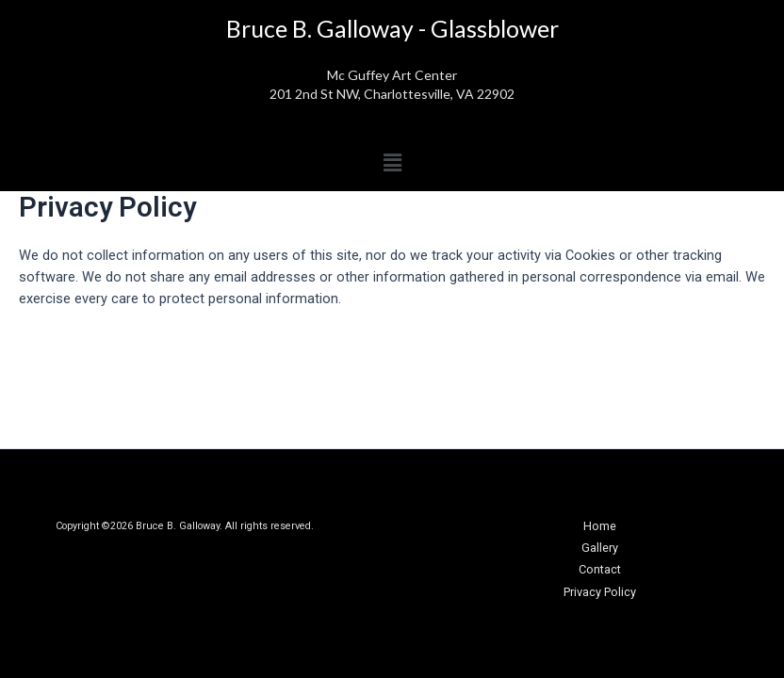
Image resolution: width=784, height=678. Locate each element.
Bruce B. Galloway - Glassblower (392, 28)
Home (600, 526)
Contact (600, 569)
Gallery (600, 548)
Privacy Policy (600, 592)
